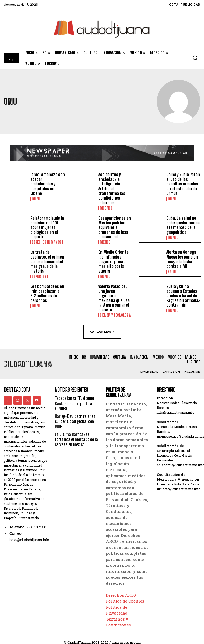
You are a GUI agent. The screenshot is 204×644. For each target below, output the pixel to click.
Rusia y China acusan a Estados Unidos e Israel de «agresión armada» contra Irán (183, 295)
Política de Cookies (125, 596)
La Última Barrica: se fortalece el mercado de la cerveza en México (75, 434)
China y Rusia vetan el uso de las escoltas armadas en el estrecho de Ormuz (183, 184)
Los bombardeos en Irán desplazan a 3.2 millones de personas (47, 293)
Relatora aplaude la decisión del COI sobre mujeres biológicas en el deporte (47, 227)
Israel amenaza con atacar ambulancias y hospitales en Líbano (47, 184)
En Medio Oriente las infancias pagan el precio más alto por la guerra (115, 259)
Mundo (37, 199)
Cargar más (102, 327)
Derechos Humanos (46, 242)
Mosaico (106, 208)
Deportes (39, 276)
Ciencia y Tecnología (115, 310)
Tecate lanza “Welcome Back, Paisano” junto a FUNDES (75, 398)
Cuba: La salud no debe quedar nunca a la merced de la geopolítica (183, 225)
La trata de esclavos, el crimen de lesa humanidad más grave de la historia (47, 261)
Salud (172, 272)
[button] (195, 58)
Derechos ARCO (121, 590)
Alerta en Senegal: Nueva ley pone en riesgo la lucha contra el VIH (182, 259)
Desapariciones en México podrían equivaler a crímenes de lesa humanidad (114, 227)
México (105, 242)
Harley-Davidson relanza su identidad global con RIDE (75, 416)
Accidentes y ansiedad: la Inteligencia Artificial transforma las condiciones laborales (112, 188)
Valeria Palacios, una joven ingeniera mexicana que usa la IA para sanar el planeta (115, 295)
